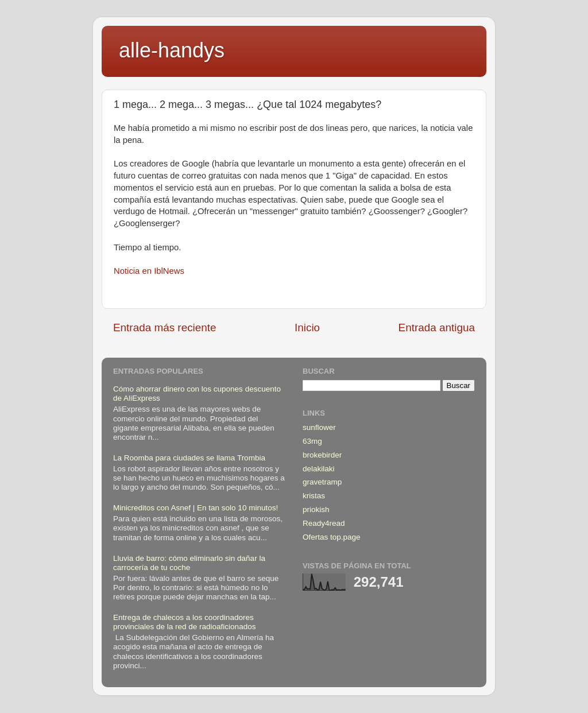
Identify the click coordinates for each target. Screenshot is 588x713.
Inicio (307, 328)
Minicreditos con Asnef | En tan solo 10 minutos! (196, 508)
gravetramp (322, 482)
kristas (314, 496)
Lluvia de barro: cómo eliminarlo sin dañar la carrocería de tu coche (189, 563)
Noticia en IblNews (149, 271)
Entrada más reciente (165, 328)
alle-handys (172, 50)
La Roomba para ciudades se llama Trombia (189, 458)
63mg (312, 441)
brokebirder (322, 455)
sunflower (319, 427)
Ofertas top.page (332, 537)
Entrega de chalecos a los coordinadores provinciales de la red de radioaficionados (184, 622)
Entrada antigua (437, 328)
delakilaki (319, 469)
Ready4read (324, 523)
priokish (316, 509)
